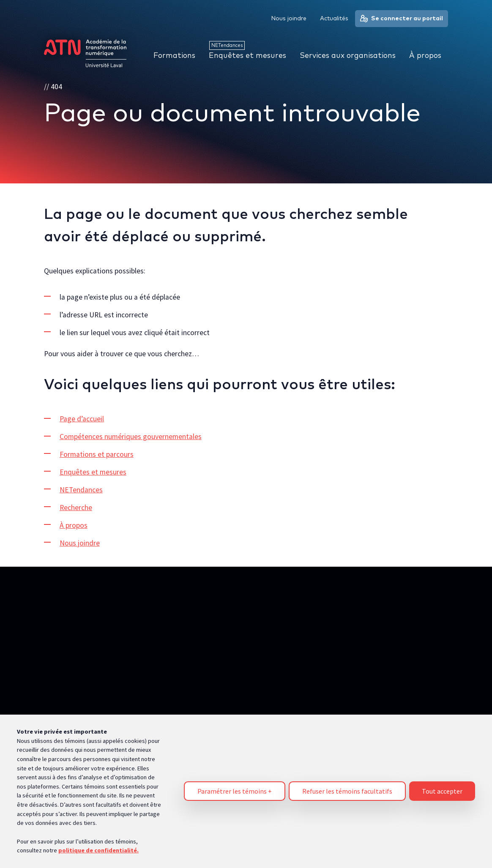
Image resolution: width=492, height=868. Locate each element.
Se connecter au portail (402, 19)
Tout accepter (442, 787)
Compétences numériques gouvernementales (131, 437)
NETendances (81, 490)
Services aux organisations (348, 56)
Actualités (334, 19)
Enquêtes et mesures (93, 472)
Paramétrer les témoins (235, 787)
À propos (74, 525)
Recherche (76, 508)
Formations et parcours (97, 454)
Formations (174, 56)
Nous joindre (80, 543)
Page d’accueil (82, 419)
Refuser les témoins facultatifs (347, 787)
